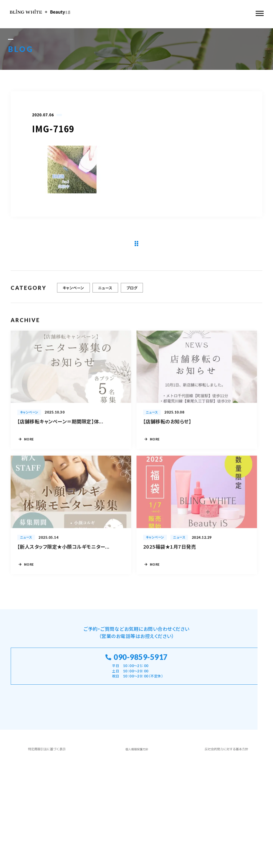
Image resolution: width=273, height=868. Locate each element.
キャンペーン (73, 293)
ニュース (105, 293)
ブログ (132, 293)
